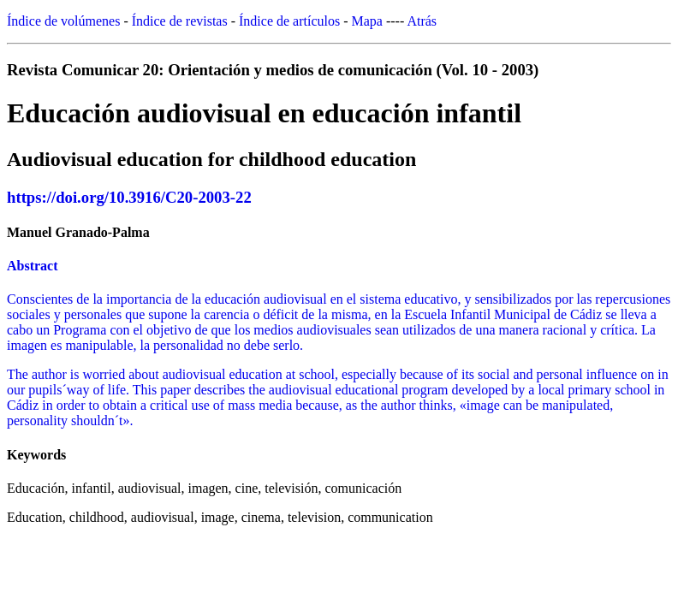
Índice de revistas (180, 21)
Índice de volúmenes (63, 21)
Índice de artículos (289, 21)
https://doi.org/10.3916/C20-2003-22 (129, 197)
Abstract (33, 266)
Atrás (422, 21)
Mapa (367, 21)
